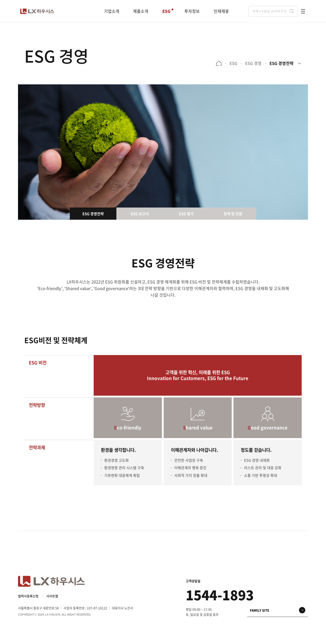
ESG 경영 (253, 63)
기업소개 (112, 11)
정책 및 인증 (233, 214)
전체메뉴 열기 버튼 (303, 11)
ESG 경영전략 (282, 63)
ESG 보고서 (140, 214)
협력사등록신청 (28, 596)
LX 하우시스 (37, 11)
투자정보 (192, 11)
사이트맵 (52, 596)
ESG (166, 11)
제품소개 (141, 11)
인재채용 (221, 11)
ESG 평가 (186, 214)
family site (260, 610)
